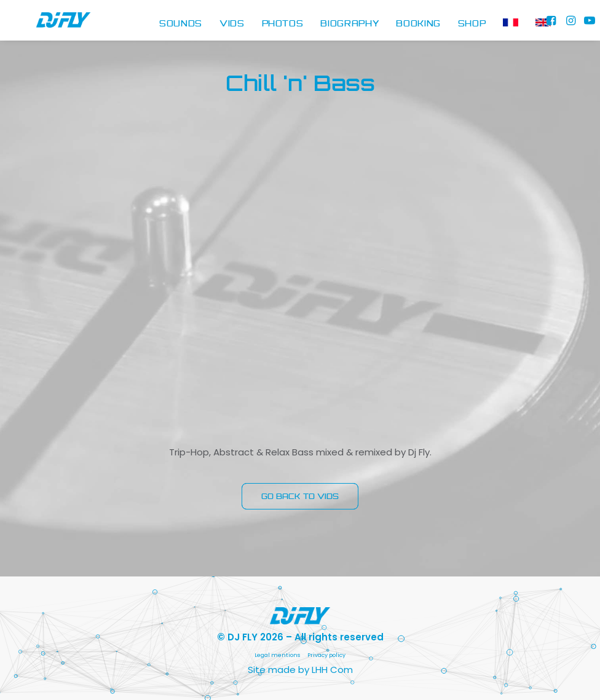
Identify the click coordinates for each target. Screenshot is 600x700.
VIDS (232, 24)
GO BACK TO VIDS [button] (300, 496)
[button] (552, 24)
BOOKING (418, 24)
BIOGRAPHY (349, 24)
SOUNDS (181, 24)
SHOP (472, 24)
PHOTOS (283, 24)
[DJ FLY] (47, 24)
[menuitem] (181, 24)
